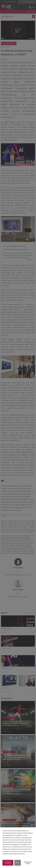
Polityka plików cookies (28, 863)
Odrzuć (18, 863)
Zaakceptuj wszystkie (8, 863)
